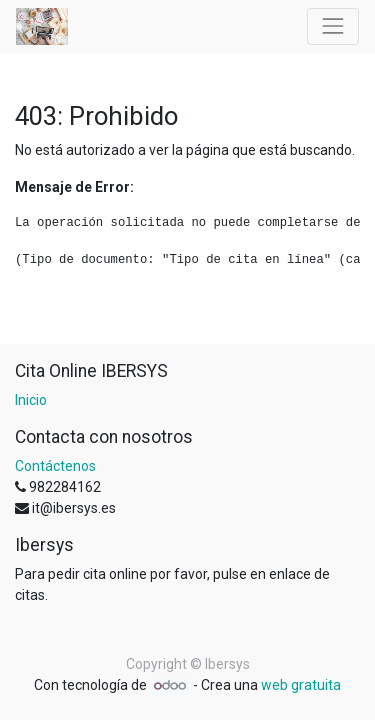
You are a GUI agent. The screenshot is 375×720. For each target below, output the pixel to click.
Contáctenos (55, 466)
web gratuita (301, 685)
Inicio (31, 400)
